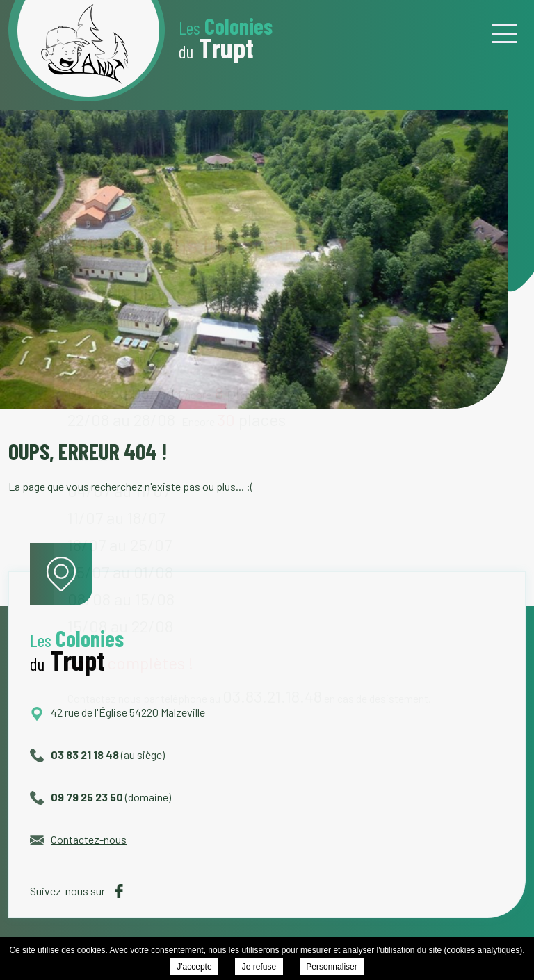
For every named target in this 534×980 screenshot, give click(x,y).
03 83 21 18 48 (74, 754)
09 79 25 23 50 (76, 797)
